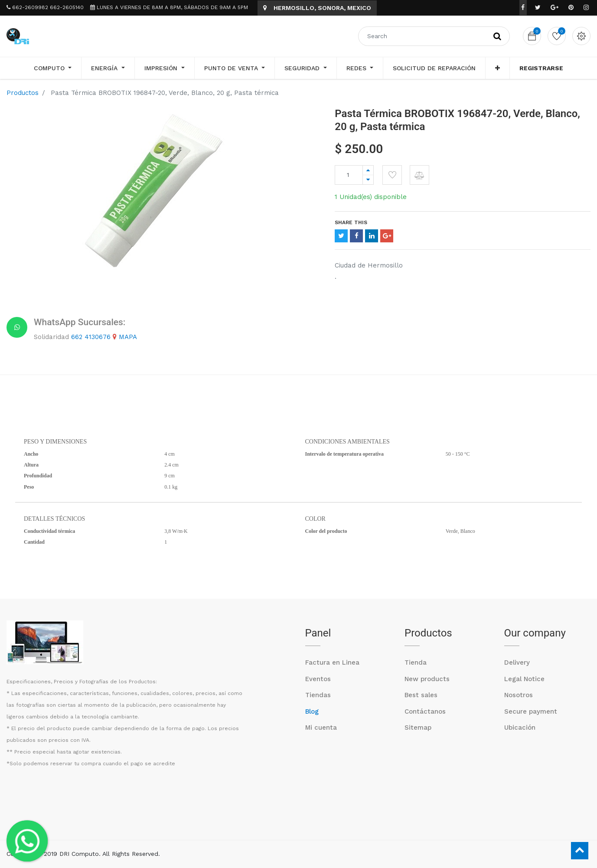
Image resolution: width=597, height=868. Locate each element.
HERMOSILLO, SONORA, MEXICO (317, 8)
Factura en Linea (332, 662)
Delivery (517, 662)
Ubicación (520, 728)
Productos (23, 93)
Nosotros (519, 695)
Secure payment (531, 711)
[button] (497, 68)
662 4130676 (91, 337)
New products (427, 679)
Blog (312, 711)
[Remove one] (368, 180)
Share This (351, 222)
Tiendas (318, 695)
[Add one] (368, 170)
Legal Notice (524, 679)
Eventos (318, 679)
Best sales (421, 695)
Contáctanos (425, 711)
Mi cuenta (321, 728)
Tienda (416, 662)
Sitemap (418, 728)
